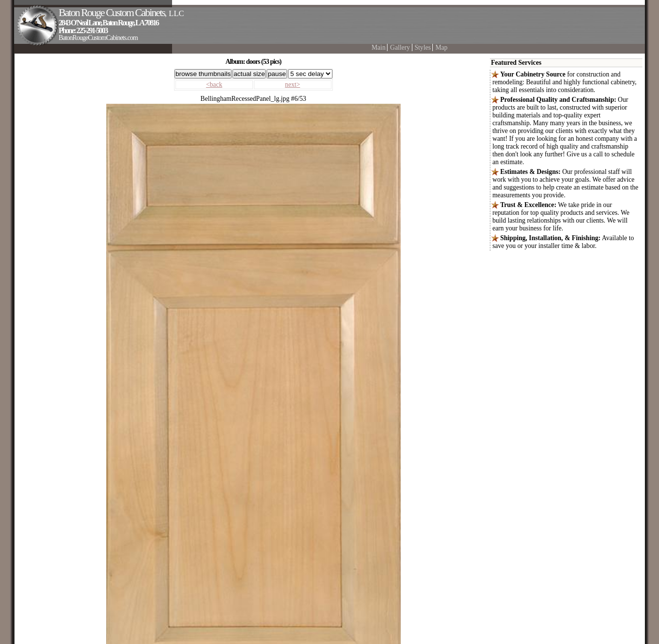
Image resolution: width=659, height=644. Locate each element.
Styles (423, 47)
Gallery (400, 47)
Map (441, 47)
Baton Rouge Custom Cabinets (121, 12)
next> (293, 85)
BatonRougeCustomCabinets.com (98, 38)
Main (378, 47)
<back (214, 85)
